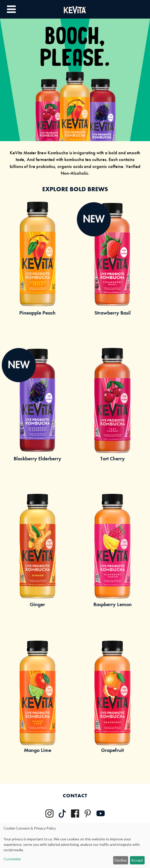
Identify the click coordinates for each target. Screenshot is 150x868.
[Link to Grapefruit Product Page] (113, 706)
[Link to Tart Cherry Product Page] (113, 415)
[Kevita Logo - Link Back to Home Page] (75, 9)
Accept (137, 860)
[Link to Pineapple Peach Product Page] (38, 269)
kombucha (74, 159)
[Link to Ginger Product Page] (38, 560)
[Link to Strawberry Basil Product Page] (113, 269)
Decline (121, 860)
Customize (12, 859)
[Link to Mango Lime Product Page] (38, 706)
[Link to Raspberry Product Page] (113, 560)
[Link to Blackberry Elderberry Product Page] (38, 415)
